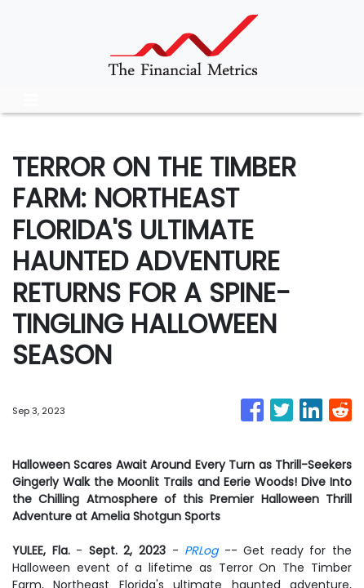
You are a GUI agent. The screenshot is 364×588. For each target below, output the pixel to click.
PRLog (201, 550)
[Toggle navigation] (31, 100)
